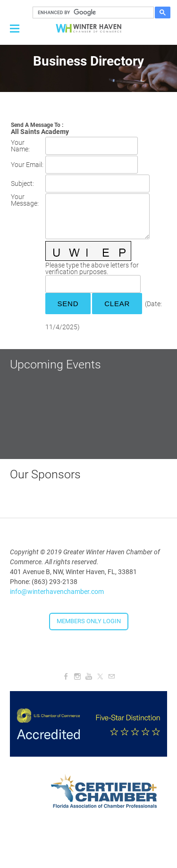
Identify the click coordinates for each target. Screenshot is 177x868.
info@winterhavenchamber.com (57, 592)
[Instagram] (77, 676)
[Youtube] (89, 676)
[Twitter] (100, 676)
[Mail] (111, 676)
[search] (92, 13)
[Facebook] (66, 676)
